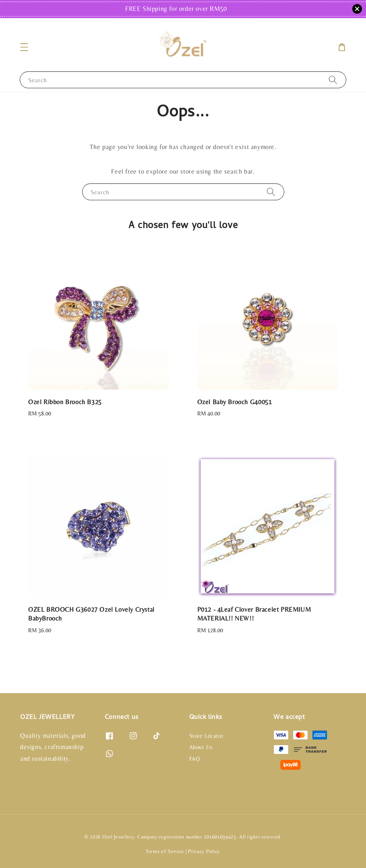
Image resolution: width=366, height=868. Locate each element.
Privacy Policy (204, 851)
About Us (201, 747)
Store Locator (206, 736)
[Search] (333, 80)
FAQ (195, 759)
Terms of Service (165, 851)
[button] (24, 47)
